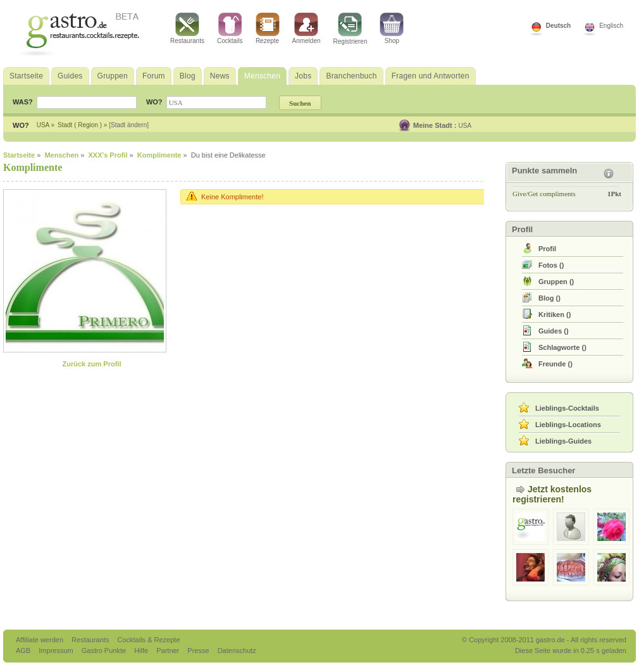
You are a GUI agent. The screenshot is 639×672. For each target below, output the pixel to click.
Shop (392, 28)
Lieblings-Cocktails (567, 408)
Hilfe (142, 650)
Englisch (611, 26)
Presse (198, 650)
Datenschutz (237, 650)
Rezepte (268, 28)
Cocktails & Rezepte (148, 640)
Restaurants (187, 28)
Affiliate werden (40, 640)
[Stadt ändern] (129, 125)
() (551, 265)
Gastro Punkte (105, 650)
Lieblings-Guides (563, 441)
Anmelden (307, 28)
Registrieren (351, 29)
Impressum (57, 650)
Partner (169, 650)
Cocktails (230, 28)
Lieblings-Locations (568, 425)
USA (465, 126)
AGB (24, 650)
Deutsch (558, 26)
